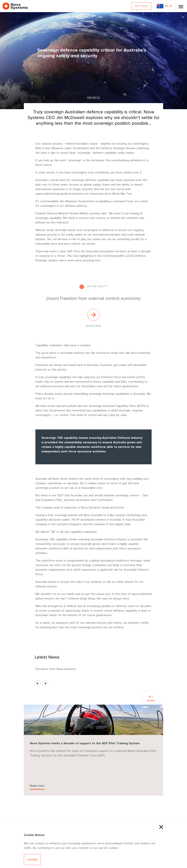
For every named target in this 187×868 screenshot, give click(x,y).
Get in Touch (141, 6)
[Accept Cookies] (32, 859)
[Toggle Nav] (181, 6)
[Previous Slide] (38, 683)
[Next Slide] (45, 683)
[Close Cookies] (161, 826)
